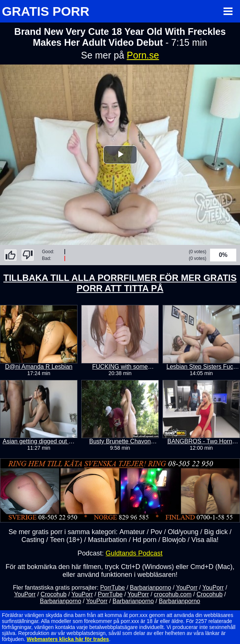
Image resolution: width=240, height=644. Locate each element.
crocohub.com (173, 594)
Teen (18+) (66, 540)
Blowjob (174, 540)
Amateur (132, 532)
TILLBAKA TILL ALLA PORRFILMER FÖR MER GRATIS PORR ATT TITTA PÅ (120, 283)
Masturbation (107, 540)
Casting (33, 540)
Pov (156, 532)
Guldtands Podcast (134, 553)
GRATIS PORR (46, 11)
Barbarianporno (151, 588)
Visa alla (204, 540)
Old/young (183, 532)
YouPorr (187, 588)
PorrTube (112, 588)
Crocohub (53, 594)
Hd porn (145, 540)
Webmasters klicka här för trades (68, 639)
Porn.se (143, 55)
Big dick (216, 532)
